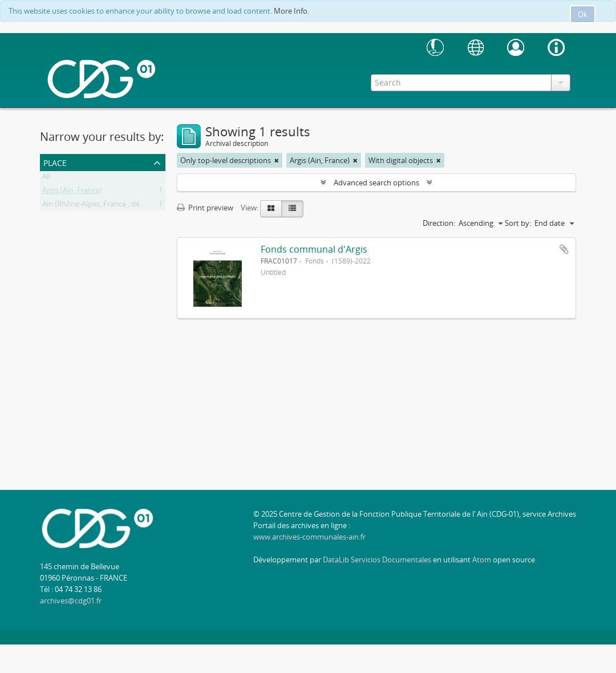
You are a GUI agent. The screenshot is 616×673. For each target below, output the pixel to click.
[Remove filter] (277, 160)
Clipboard (562, 82)
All (46, 179)
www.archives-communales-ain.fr (309, 537)
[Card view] (271, 209)
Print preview (205, 208)
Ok (583, 14)
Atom (482, 560)
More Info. (291, 11)
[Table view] (292, 209)
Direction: (439, 223)
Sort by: (518, 223)
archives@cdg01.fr (71, 601)
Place (55, 162)
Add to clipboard (564, 249)
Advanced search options (376, 183)
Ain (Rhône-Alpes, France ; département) (110, 206)
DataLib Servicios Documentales (377, 560)
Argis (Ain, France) (72, 192)
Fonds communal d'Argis (314, 249)
